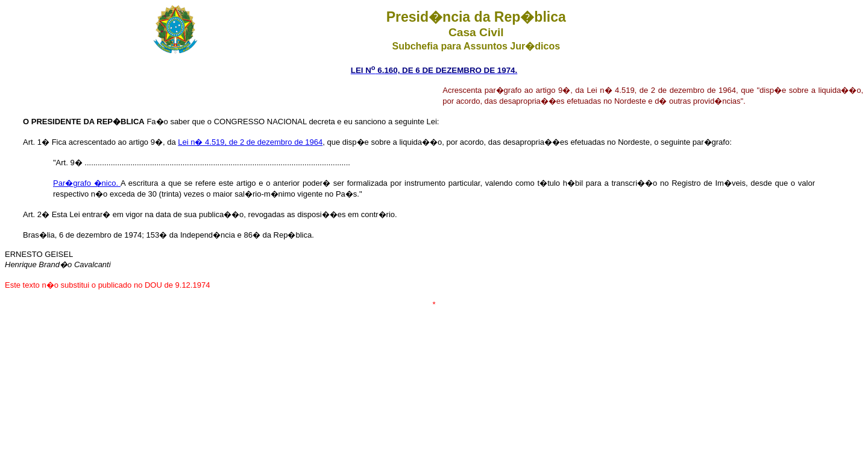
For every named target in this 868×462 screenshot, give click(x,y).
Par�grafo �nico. (87, 183)
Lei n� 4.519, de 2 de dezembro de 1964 (250, 142)
